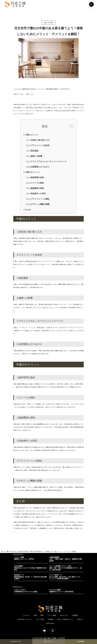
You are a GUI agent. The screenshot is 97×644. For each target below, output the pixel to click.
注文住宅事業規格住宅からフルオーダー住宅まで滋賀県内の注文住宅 (30, 568)
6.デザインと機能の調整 (39, 204)
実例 (35, 615)
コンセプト (27, 615)
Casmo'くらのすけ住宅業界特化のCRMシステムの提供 (26, 591)
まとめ (28, 210)
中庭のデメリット (33, 172)
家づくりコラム (12, 551)
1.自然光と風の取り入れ (39, 140)
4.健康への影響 (36, 156)
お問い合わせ (50, 623)
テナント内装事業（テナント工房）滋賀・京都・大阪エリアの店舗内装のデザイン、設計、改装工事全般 (66, 568)
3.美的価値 (34, 151)
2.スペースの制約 (37, 183)
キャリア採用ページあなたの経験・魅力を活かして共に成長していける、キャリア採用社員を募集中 (65, 577)
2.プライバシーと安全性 (39, 145)
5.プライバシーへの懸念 (39, 199)
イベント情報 (52, 615)
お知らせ (80, 619)
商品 (42, 615)
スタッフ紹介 (40, 619)
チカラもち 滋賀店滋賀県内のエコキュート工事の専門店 (61, 591)
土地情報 (75, 615)
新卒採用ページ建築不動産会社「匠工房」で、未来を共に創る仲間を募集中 (30, 577)
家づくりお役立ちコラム (65, 619)
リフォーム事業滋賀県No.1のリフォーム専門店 (24, 558)
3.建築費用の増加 (37, 188)
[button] (70, 126)
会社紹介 (51, 619)
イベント (48, 641)
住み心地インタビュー (25, 619)
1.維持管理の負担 (37, 177)
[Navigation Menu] (91, 4)
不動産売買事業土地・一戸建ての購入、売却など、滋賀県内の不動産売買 (66, 559)
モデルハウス (16, 641)
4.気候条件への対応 (38, 194)
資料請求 (81, 641)
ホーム (3, 551)
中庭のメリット (32, 135)
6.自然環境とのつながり (39, 167)
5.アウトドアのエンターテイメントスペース (48, 161)
